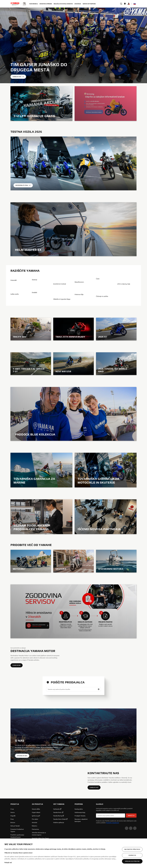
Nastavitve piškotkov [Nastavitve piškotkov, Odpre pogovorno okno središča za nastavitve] (132, 849)
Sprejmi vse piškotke (132, 861)
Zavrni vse (132, 855)
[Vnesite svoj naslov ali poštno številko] (73, 714)
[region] (73, 853)
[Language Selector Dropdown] (135, 4)
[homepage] (15, 4)
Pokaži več (8, 862)
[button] (99, 714)
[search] (121, 4)
